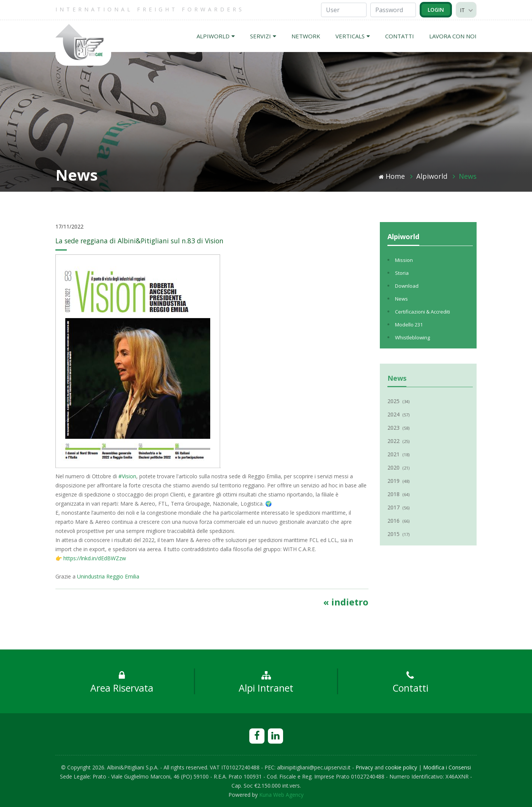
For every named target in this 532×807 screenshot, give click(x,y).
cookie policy (401, 767)
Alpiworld (432, 176)
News (468, 176)
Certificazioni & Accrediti (423, 312)
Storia (402, 273)
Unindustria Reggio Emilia (108, 576)
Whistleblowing (412, 337)
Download (407, 286)
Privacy (364, 767)
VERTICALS (353, 36)
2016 (398, 521)
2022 (398, 441)
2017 (398, 507)
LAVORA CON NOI (453, 36)
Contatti (410, 682)
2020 (398, 467)
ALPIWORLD (216, 36)
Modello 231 (409, 325)
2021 (398, 454)
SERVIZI (263, 36)
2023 (398, 428)
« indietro (346, 602)
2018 (398, 494)
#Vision (127, 476)
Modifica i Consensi (447, 767)
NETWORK (306, 36)
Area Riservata (122, 682)
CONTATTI (400, 36)
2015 (398, 534)
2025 (398, 401)
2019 (398, 481)
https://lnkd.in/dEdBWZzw (95, 558)
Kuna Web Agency (281, 795)
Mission (404, 260)
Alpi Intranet (266, 682)
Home (392, 176)
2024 (398, 414)
